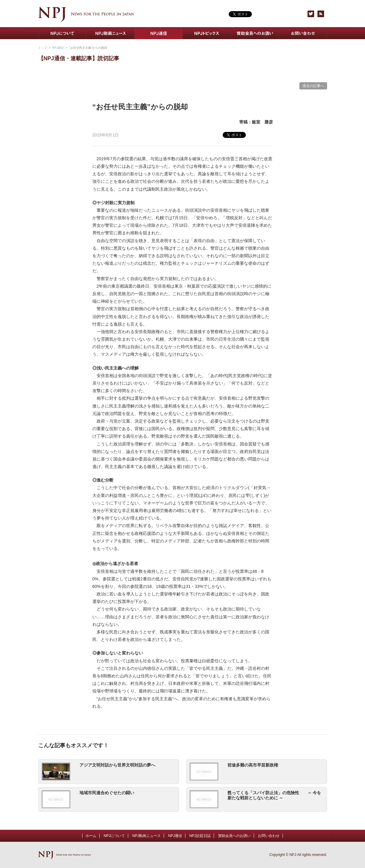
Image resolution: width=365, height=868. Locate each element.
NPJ (86, 14)
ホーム (91, 836)
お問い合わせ (303, 33)
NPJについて (62, 33)
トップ (43, 48)
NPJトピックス (207, 33)
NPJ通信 (159, 33)
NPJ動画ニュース (110, 33)
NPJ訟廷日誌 (200, 836)
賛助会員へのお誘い (255, 33)
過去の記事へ (313, 86)
